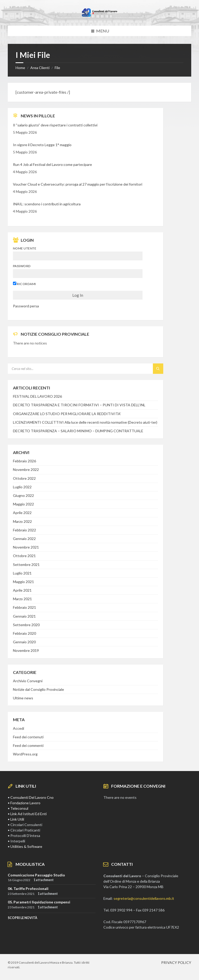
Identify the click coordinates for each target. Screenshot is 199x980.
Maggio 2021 (23, 582)
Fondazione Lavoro (25, 803)
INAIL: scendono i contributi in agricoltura (47, 204)
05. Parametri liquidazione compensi (39, 902)
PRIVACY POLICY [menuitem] (176, 962)
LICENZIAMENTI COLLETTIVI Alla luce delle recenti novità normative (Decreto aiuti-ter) (85, 422)
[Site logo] (99, 15)
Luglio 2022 (22, 487)
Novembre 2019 (26, 650)
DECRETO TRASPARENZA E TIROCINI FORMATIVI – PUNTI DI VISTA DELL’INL (79, 405)
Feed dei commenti (28, 745)
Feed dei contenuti (28, 737)
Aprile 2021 (22, 590)
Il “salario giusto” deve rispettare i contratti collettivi (55, 125)
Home (20, 68)
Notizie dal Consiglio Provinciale (38, 689)
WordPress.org (25, 754)
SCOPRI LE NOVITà (23, 918)
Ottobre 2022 (24, 478)
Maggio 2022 (23, 504)
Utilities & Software (26, 846)
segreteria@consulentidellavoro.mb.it (144, 898)
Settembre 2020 (26, 625)
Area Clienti (40, 68)
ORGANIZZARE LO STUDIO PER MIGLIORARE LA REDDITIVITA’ (67, 414)
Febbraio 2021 (24, 607)
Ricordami (24, 284)
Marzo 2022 (22, 521)
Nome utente (25, 248)
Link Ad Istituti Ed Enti (29, 814)
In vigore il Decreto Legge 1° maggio (42, 145)
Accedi (19, 728)
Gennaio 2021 (24, 616)
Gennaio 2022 (24, 539)
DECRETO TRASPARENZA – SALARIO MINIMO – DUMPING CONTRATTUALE (78, 431)
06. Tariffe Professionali (28, 888)
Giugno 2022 (23, 495)
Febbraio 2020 (24, 633)
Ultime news (23, 698)
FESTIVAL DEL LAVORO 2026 (37, 396)
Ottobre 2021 (24, 556)
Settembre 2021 (26, 565)
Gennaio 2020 (24, 642)
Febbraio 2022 (24, 530)
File (57, 68)
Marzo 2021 (22, 599)
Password (22, 266)
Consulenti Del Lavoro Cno (32, 797)
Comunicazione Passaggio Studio (36, 875)
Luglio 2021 (22, 573)
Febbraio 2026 (24, 461)
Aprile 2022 (22, 513)
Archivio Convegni (28, 681)
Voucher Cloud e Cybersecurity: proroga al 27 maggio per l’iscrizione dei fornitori (78, 184)
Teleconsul (19, 808)
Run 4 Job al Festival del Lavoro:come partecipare (52, 164)
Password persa (26, 306)
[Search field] (73, 369)
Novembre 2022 (26, 469)
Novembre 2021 (26, 547)
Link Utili (17, 819)
